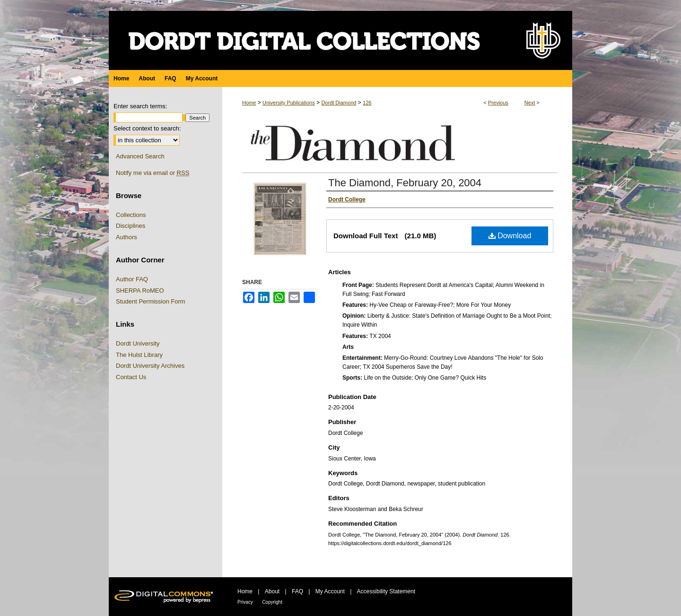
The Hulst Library (139, 355)
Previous (498, 103)
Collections (131, 215)
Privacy (245, 602)
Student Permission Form (151, 301)
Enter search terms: (140, 106)
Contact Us (131, 377)
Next (530, 103)
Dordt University (138, 343)
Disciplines (131, 226)
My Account (330, 591)
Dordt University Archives (150, 366)
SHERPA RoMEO (140, 291)
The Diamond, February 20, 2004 (405, 183)
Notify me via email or (153, 173)
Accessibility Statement (386, 591)
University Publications (289, 103)
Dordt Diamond (339, 103)
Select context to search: (147, 128)
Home (249, 103)
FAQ (297, 591)
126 (367, 103)
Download (510, 236)
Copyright (272, 602)
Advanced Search (140, 156)
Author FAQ (132, 279)
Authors (127, 237)
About (272, 591)
